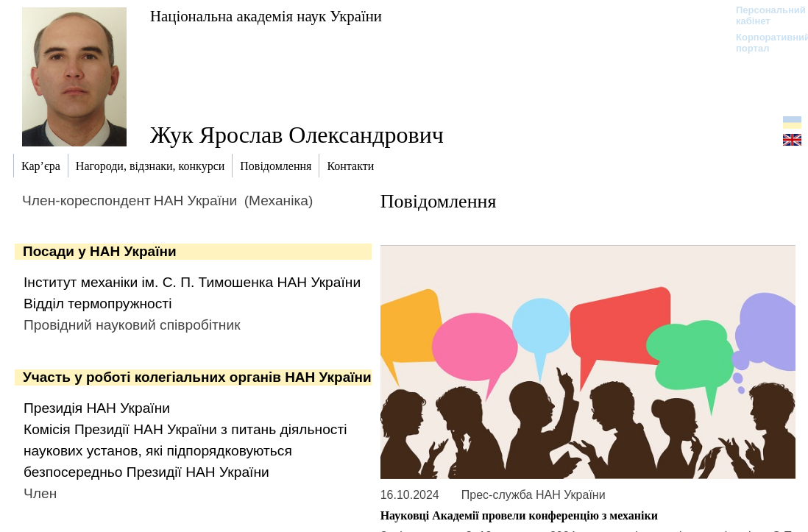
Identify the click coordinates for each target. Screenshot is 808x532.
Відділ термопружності (98, 304)
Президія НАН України (97, 408)
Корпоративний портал (763, 43)
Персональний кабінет (763, 15)
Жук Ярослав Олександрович (297, 135)
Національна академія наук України (266, 16)
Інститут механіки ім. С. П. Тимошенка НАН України (192, 282)
